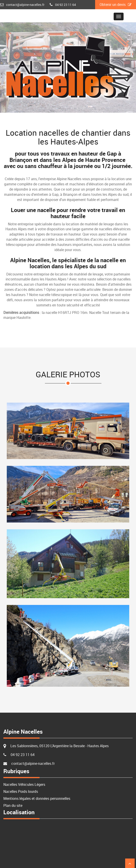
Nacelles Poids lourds (21, 791)
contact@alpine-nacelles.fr (25, 5)
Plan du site (13, 805)
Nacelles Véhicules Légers (24, 784)
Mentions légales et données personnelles (37, 798)
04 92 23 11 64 (66, 5)
